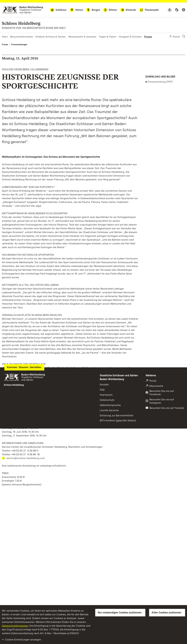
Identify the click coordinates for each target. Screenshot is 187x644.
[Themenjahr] (149, 10)
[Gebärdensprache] (177, 10)
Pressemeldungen (19, 45)
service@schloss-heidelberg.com (26, 458)
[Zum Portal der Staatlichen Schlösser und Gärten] (22, 10)
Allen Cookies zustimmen (166, 613)
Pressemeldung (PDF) (160, 82)
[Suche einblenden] (184, 36)
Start (5, 37)
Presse (148, 37)
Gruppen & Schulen (130, 37)
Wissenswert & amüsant (82, 37)
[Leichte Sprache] (170, 10)
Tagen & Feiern (108, 37)
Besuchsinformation (22, 37)
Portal (174, 37)
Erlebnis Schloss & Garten (51, 37)
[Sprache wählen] (184, 10)
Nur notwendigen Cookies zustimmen (120, 613)
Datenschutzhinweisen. (15, 626)
